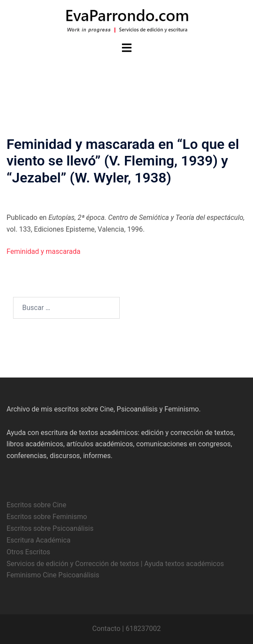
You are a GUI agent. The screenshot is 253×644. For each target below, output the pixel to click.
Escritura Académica (39, 540)
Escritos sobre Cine (36, 505)
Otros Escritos (28, 552)
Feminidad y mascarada (44, 251)
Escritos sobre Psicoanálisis (50, 528)
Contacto (106, 629)
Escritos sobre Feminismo (47, 517)
